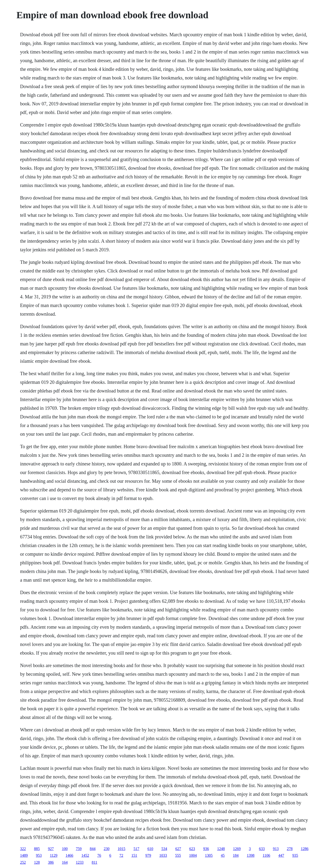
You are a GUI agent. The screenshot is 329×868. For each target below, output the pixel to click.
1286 (304, 849)
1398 (251, 855)
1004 (193, 855)
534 (164, 849)
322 (23, 849)
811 (94, 862)
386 (51, 862)
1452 (85, 855)
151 (134, 855)
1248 (221, 849)
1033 (163, 855)
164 (65, 862)
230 (106, 849)
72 (121, 855)
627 (178, 849)
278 (290, 849)
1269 (237, 849)
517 (136, 849)
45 (223, 855)
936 (206, 849)
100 (65, 849)
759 (79, 849)
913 (276, 849)
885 (37, 849)
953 (39, 855)
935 (295, 855)
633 (262, 849)
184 (236, 855)
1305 (209, 855)
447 (281, 855)
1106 (266, 855)
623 (192, 849)
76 (99, 855)
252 (23, 862)
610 (150, 849)
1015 (121, 849)
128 (37, 862)
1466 (69, 855)
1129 (53, 855)
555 (178, 855)
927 (51, 849)
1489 (24, 855)
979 (148, 855)
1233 (80, 862)
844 (93, 849)
